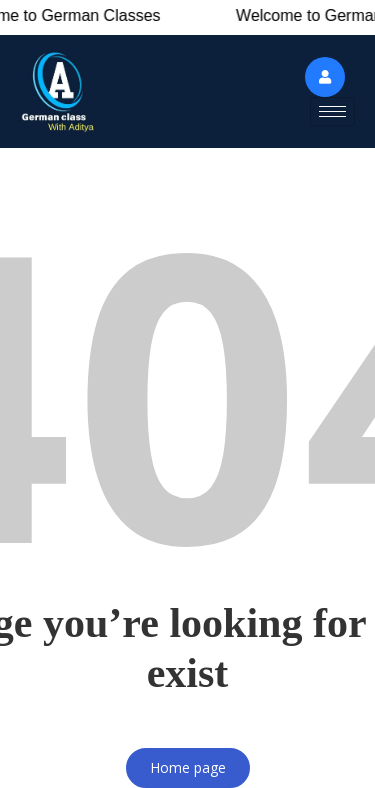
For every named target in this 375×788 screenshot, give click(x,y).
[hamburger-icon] (332, 111)
